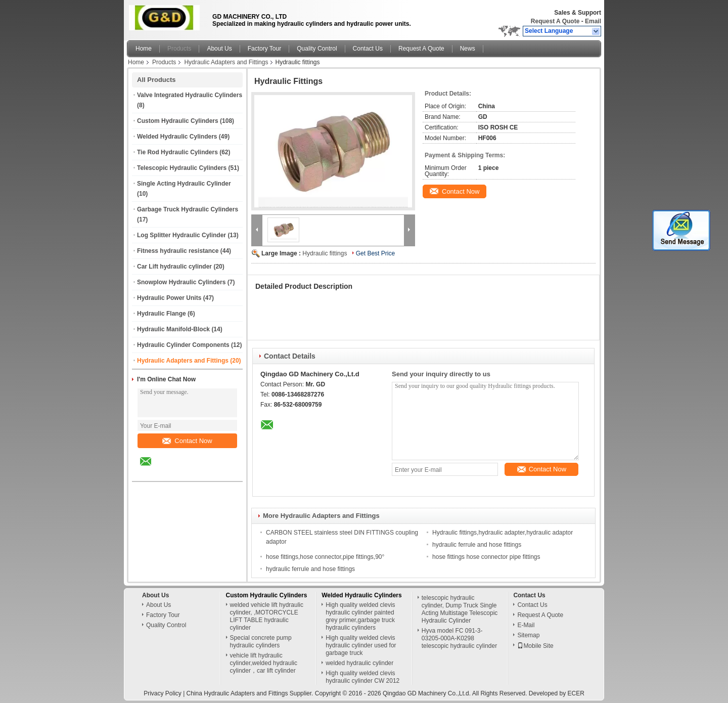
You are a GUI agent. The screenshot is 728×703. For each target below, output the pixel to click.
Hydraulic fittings (325, 253)
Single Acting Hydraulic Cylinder (184, 184)
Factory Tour (264, 49)
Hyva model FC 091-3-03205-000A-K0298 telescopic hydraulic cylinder (459, 638)
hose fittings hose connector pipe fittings (486, 557)
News (468, 49)
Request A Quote (555, 21)
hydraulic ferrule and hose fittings (477, 545)
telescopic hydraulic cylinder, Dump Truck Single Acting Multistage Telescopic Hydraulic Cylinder (460, 609)
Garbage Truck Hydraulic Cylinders (188, 209)
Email (593, 21)
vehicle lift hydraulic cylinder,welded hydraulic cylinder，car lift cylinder (264, 663)
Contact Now (187, 441)
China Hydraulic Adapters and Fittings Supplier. (251, 693)
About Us (219, 49)
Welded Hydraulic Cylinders (177, 137)
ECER (576, 693)
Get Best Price (375, 253)
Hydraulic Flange (162, 314)
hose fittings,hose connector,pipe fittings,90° (325, 557)
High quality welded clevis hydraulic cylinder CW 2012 (362, 677)
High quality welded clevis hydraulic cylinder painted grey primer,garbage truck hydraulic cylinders (360, 616)
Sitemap (528, 635)
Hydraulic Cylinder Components (183, 345)
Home (144, 49)
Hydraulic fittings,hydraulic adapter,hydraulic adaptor (503, 533)
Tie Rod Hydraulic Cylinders (177, 152)
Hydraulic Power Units (169, 298)
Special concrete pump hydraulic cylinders (261, 642)
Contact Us (368, 49)
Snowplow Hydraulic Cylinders (181, 282)
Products (179, 49)
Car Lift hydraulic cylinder (174, 267)
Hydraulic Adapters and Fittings (226, 62)
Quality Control (317, 49)
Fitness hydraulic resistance (178, 251)
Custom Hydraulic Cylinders (178, 121)
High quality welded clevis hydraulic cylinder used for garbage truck (361, 645)
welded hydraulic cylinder (359, 663)
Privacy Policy (163, 693)
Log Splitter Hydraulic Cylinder (181, 235)
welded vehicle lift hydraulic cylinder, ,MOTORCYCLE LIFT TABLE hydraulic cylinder (267, 616)
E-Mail (526, 625)
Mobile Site (535, 646)
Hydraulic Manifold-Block (173, 329)
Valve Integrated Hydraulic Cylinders (190, 95)
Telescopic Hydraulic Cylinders (182, 168)
